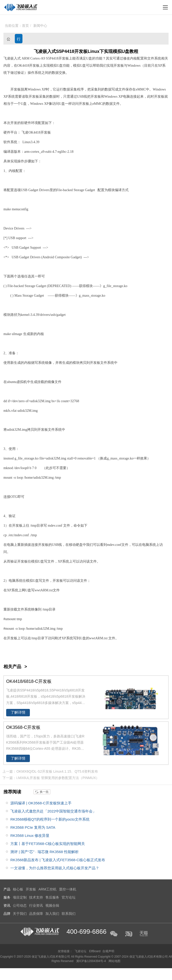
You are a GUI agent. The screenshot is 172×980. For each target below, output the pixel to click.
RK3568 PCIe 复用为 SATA (33, 827)
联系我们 (69, 914)
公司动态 (9, 40)
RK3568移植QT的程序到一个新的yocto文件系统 (50, 819)
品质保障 (36, 914)
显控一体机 (68, 889)
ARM (25, 58)
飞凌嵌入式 (12, 58)
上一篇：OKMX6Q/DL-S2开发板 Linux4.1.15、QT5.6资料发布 (50, 771)
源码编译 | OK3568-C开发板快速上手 (41, 803)
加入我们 (52, 914)
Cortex (35, 58)
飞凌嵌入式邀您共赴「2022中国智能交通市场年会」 (53, 811)
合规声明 (108, 951)
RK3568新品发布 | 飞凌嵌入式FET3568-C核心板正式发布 (58, 860)
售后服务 (52, 897)
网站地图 (115, 961)
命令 (77, 526)
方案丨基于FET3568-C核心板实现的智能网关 (48, 844)
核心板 (18, 889)
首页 (25, 26)
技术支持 (36, 897)
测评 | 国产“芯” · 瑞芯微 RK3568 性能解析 (45, 852)
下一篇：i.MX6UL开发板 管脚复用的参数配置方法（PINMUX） (51, 778)
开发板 (64, 58)
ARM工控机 (48, 889)
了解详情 (18, 712)
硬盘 (79, 545)
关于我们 (20, 914)
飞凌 (25, 132)
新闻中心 (40, 26)
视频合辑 (52, 905)
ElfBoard (95, 951)
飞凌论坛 (80, 951)
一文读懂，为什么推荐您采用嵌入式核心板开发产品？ (55, 868)
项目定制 (20, 897)
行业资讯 (19, 40)
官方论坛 (69, 897)
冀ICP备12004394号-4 (91, 961)
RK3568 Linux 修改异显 (30, 835)
